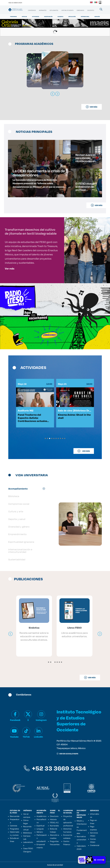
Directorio (54, 816)
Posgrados (14, 829)
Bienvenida (15, 816)
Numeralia (54, 826)
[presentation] (10, 634)
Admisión (97, 17)
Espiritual (40, 826)
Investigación (48, 17)
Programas (13, 17)
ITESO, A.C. (54, 822)
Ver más (10, 268)
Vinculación (72, 17)
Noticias (24, 17)
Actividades (36, 17)
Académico (41, 816)
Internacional (85, 17)
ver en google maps (67, 754)
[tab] (28, 489)
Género (40, 832)
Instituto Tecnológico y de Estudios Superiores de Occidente (79, 721)
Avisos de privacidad (55, 865)
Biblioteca (27, 833)
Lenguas (40, 829)
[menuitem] (32, 10)
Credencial (95, 845)
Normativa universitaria (81, 839)
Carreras (14, 826)
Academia (60, 17)
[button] (45, 438)
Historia (53, 819)
